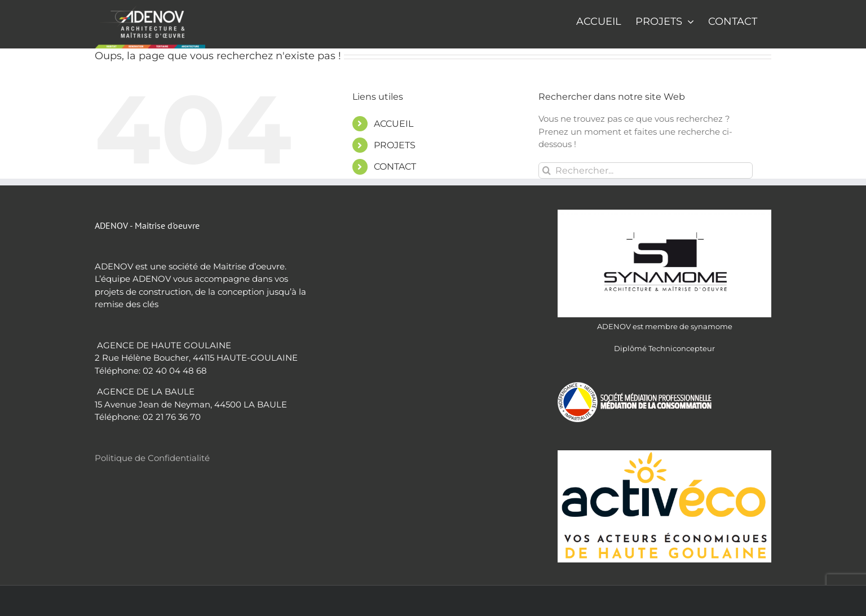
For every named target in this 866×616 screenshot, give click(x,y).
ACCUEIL (394, 124)
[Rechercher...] (646, 170)
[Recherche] (547, 170)
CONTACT (395, 167)
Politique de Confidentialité (152, 458)
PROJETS (395, 145)
